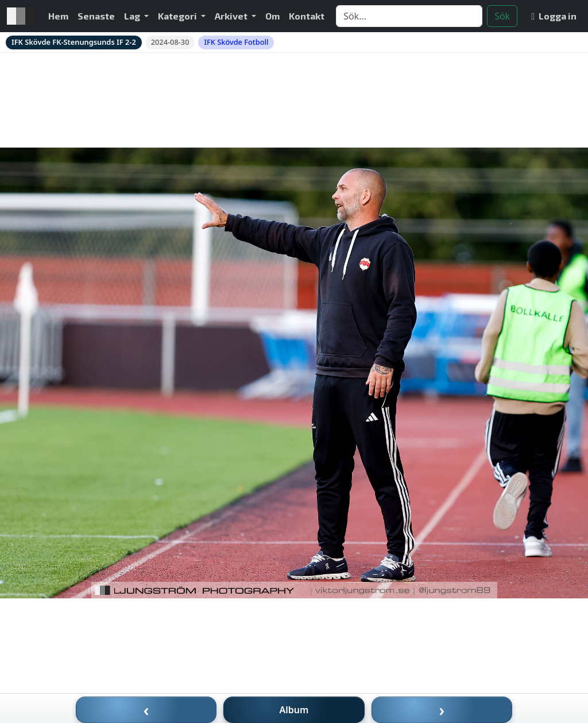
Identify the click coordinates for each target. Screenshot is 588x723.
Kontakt (307, 16)
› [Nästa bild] (442, 710)
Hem (58, 16)
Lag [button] (133, 16)
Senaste (96, 16)
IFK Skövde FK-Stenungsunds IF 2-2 (74, 42)
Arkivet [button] (232, 16)
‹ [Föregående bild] (146, 710)
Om (272, 16)
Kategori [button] (178, 16)
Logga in (554, 16)
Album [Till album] (294, 710)
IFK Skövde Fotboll (236, 42)
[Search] (409, 16)
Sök (502, 16)
